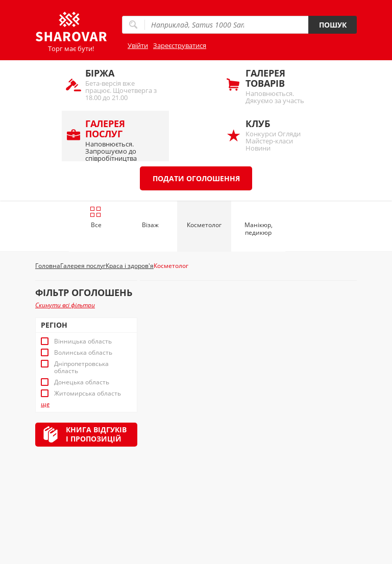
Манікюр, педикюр (259, 229)
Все (96, 217)
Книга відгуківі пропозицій (96, 434)
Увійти (138, 45)
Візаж (150, 225)
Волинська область (83, 353)
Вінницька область (83, 341)
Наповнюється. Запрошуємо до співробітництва (122, 139)
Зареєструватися (180, 45)
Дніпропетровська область (81, 367)
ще (45, 404)
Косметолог (204, 225)
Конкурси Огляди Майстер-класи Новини (282, 135)
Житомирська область (88, 394)
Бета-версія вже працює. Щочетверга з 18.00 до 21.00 (122, 84)
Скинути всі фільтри (65, 305)
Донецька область (82, 382)
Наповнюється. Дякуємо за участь (282, 86)
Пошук (333, 25)
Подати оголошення (196, 178)
